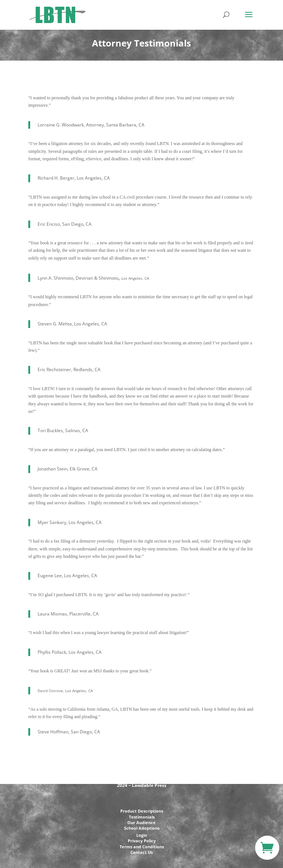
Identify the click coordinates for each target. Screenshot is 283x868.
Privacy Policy (142, 841)
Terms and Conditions (142, 847)
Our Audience (141, 822)
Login (142, 835)
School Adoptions (142, 828)
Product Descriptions (142, 811)
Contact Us (141, 852)
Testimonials (142, 817)
